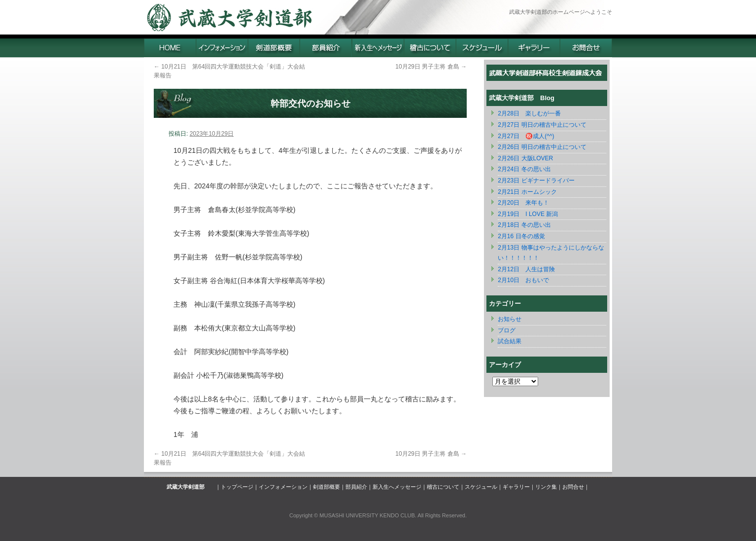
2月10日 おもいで (523, 280)
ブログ (507, 330)
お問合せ (573, 487)
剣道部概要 (326, 487)
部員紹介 (356, 487)
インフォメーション (283, 487)
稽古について (443, 487)
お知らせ (510, 319)
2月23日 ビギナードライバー (536, 180)
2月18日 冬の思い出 (524, 225)
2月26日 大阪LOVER (525, 158)
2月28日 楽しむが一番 (529, 113)
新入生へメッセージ (397, 487)
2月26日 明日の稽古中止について (542, 147)
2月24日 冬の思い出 (524, 169)
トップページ (237, 487)
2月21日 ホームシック (527, 192)
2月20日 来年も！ (523, 203)
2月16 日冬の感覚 (521, 236)
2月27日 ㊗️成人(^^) (526, 136)
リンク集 (546, 487)
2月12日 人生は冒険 (526, 269)
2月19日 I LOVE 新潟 (528, 214)
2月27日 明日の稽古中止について (542, 125)
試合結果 (510, 341)
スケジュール (481, 487)
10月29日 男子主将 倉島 (431, 67)
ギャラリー (516, 487)
